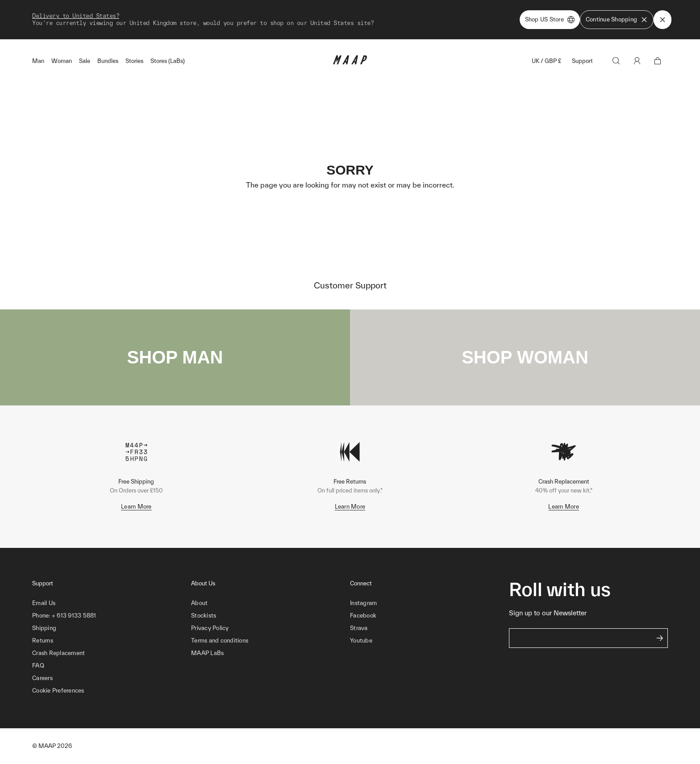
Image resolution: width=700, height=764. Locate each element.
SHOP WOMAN (525, 357)
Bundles (108, 61)
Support (582, 61)
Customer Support (350, 285)
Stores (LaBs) (168, 61)
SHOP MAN (175, 357)
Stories (134, 61)
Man (38, 61)
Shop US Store (550, 20)
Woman (62, 61)
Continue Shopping (617, 20)
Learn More (136, 507)
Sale (85, 61)
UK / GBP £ (546, 61)
